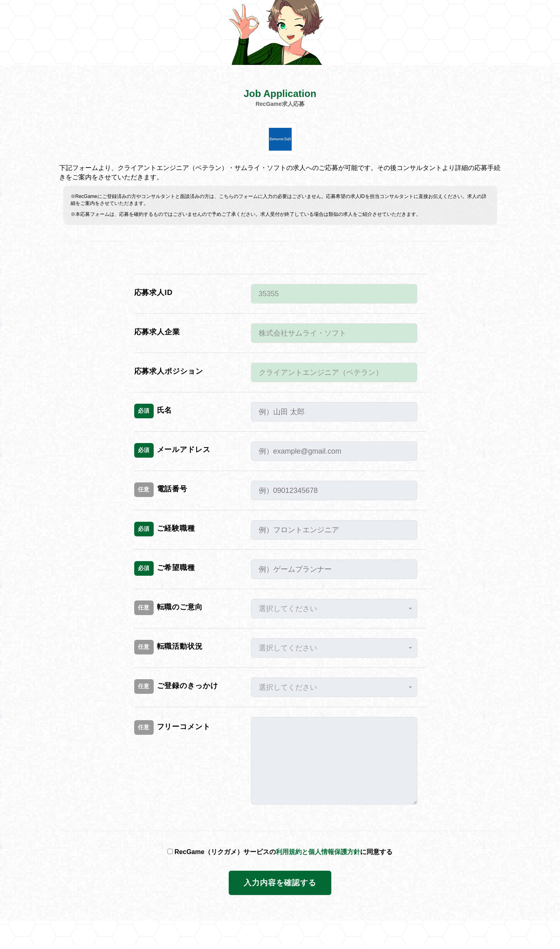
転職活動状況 (168, 647)
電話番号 (161, 490)
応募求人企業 (157, 332)
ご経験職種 (165, 529)
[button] (334, 609)
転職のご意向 (168, 608)
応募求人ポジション (169, 371)
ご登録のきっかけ (176, 686)
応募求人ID (153, 293)
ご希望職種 (165, 568)
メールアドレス (172, 450)
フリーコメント (172, 727)
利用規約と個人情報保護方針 (318, 852)
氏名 (153, 411)
